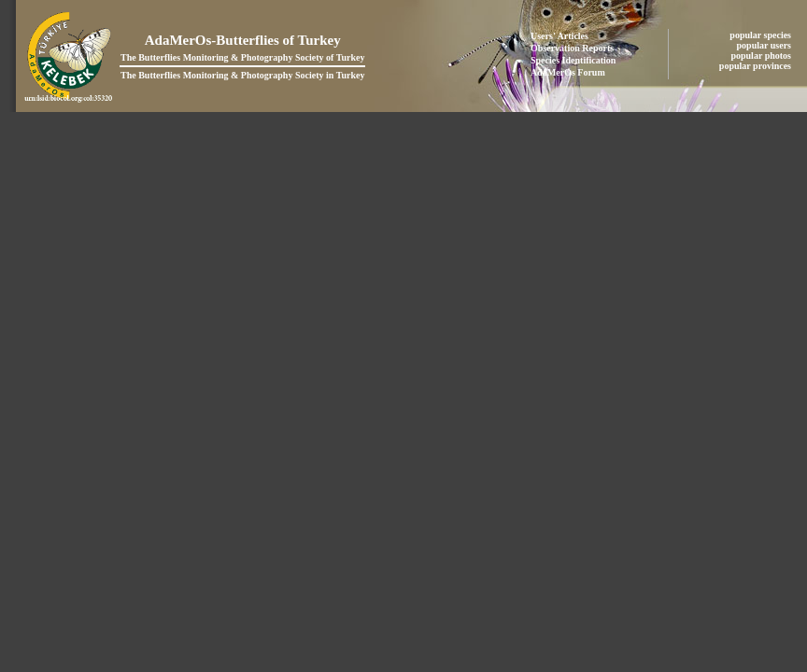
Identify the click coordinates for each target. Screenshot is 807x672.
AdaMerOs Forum (568, 72)
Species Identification (573, 60)
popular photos (762, 56)
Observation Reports (572, 48)
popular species (761, 35)
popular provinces (757, 66)
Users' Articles (559, 36)
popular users (765, 45)
